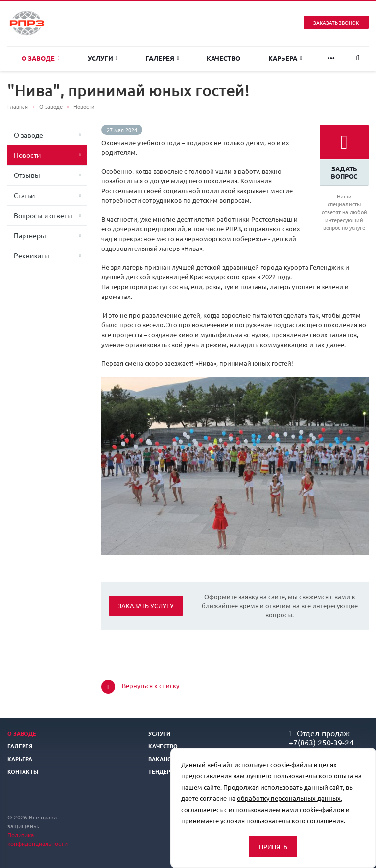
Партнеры (30, 235)
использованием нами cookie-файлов (286, 809)
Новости (27, 155)
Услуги (103, 58)
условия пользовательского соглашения (282, 821)
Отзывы (27, 175)
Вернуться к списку (140, 687)
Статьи (24, 195)
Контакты (23, 771)
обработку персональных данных (289, 798)
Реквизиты (32, 255)
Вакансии (164, 759)
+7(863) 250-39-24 (321, 742)
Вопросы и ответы (43, 215)
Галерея (162, 58)
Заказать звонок (336, 22)
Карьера (285, 58)
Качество (223, 58)
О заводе (41, 58)
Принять (273, 847)
